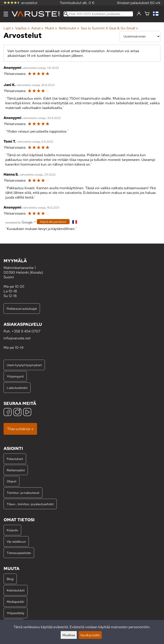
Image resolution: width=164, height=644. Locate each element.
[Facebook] (8, 413)
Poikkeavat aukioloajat (22, 309)
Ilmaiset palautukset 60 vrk (139, 3)
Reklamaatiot (16, 470)
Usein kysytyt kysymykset (24, 365)
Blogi (10, 579)
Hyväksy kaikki (90, 635)
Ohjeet (11, 481)
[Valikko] (6, 14)
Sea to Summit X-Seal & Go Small (109, 28)
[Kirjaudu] (139, 14)
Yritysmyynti (15, 376)
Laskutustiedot (17, 388)
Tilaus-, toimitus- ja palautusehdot (30, 504)
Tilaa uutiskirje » (20, 429)
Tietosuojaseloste (19, 553)
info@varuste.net (17, 338)
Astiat (37, 28)
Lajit (9, 28)
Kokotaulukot (16, 590)
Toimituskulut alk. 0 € (77, 3)
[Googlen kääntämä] (19, 222)
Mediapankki (15, 602)
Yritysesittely (16, 613)
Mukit (51, 28)
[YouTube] (27, 413)
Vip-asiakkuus (16, 541)
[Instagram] (17, 413)
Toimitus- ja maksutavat (23, 493)
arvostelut (20, 3)
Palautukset (15, 459)
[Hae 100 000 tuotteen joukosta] (98, 14)
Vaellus (22, 28)
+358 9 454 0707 (26, 331)
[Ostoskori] (147, 14)
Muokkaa (69, 635)
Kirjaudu (12, 530)
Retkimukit (69, 28)
